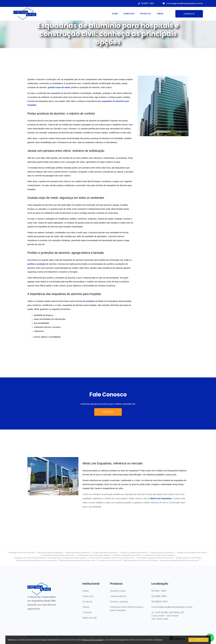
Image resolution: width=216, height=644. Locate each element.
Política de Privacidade (92, 640)
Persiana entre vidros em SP (110, 560)
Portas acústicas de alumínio (162, 553)
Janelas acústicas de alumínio (78, 553)
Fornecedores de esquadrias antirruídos (58, 555)
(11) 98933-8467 (160, 602)
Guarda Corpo (118, 591)
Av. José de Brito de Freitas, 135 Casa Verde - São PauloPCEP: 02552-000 (168, 616)
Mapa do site (90, 618)
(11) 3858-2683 (159, 596)
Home (115, 14)
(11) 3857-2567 (159, 591)
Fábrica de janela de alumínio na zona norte (77, 560)
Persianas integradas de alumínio (127, 555)
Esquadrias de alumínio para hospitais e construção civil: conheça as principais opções (50, 558)
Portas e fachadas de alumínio (105, 553)
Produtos (145, 14)
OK (199, 640)
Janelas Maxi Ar (118, 596)
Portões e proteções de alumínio (134, 553)
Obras (160, 14)
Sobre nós (129, 14)
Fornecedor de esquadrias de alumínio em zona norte (111, 558)
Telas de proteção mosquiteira (50, 553)
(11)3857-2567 (148, 3)
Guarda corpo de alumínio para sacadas (94, 555)
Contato (189, 14)
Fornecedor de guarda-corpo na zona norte (155, 558)
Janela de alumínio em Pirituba (188, 558)
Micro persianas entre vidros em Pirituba (141, 560)
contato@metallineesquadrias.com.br (184, 3)
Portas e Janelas (119, 602)
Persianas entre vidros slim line (22, 553)
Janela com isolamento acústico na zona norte (179, 560)
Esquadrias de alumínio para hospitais (159, 555)
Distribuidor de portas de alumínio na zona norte (37, 560)
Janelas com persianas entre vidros (192, 553)
